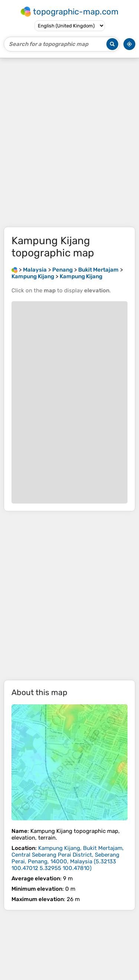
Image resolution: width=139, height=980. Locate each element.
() (68, 858)
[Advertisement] (69, 142)
